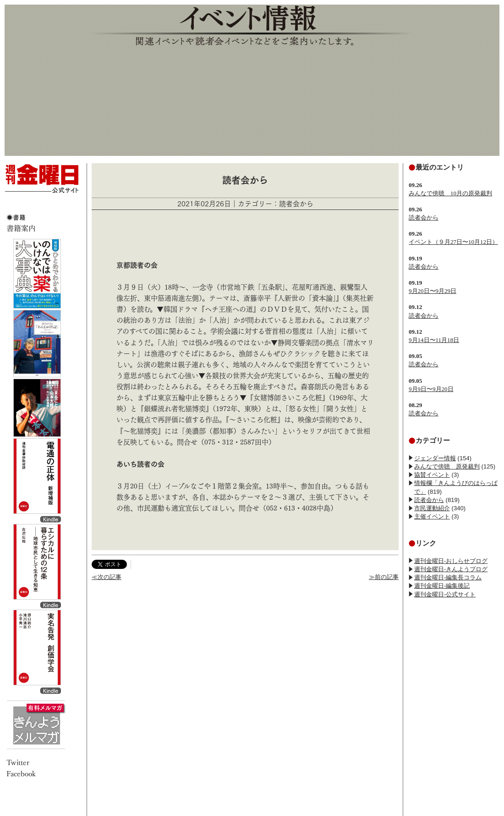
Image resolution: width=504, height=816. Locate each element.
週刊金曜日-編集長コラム (448, 577)
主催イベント (432, 516)
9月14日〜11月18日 (434, 340)
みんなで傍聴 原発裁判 (447, 466)
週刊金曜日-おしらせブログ (451, 561)
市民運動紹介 (432, 508)
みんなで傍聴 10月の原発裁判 (450, 193)
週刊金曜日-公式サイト (445, 594)
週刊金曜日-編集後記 (442, 586)
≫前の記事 (384, 577)
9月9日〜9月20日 (431, 389)
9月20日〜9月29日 (433, 291)
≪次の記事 (107, 577)
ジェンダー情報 (435, 458)
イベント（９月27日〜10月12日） (453, 242)
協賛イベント (432, 475)
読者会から (424, 218)
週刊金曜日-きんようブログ (451, 569)
